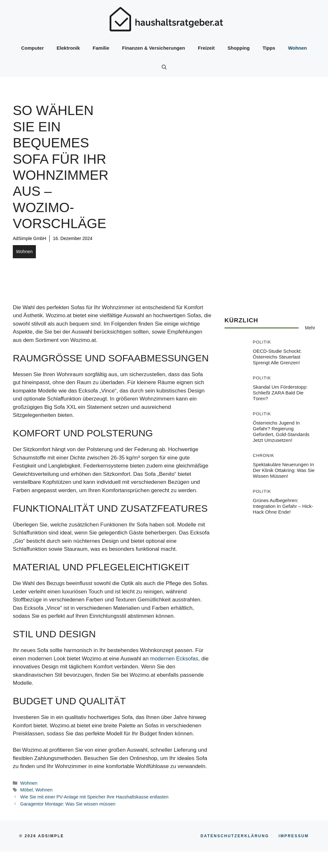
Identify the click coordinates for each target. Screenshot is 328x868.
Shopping (238, 48)
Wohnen (297, 48)
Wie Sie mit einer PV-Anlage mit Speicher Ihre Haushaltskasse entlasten (94, 797)
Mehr (310, 328)
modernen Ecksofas (174, 659)
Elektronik (68, 48)
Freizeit (206, 48)
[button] (164, 67)
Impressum (294, 836)
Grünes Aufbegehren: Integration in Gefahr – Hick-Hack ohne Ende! (283, 506)
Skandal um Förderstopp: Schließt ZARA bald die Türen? (280, 393)
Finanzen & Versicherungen (154, 48)
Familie (101, 48)
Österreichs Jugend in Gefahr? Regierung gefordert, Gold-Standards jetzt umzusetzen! (281, 431)
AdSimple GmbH (29, 238)
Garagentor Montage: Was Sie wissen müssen (68, 804)
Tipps (269, 48)
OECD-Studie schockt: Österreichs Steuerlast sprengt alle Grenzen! (277, 357)
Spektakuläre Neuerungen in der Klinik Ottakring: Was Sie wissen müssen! (284, 470)
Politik (262, 342)
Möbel (26, 790)
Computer (33, 48)
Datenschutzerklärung (235, 836)
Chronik (263, 455)
